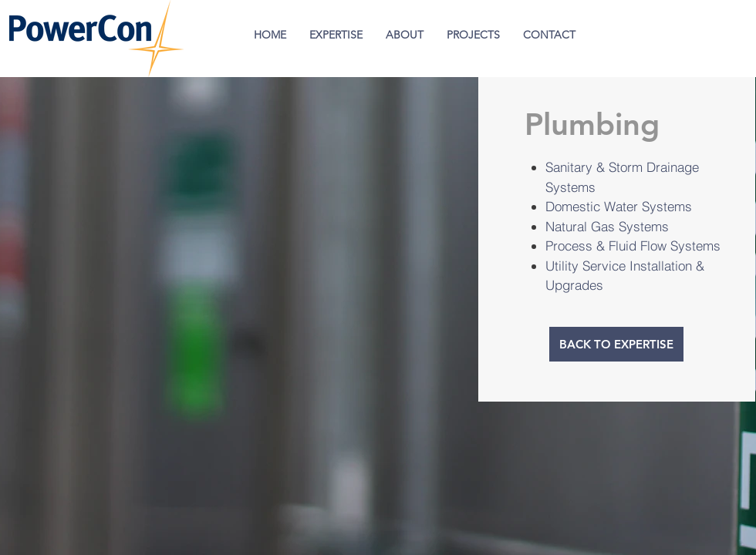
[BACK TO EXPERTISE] (616, 344)
